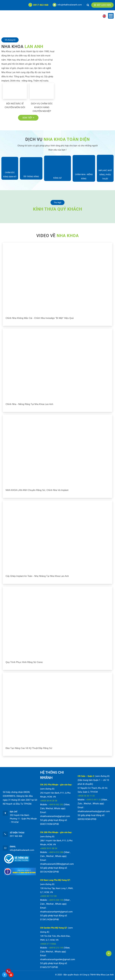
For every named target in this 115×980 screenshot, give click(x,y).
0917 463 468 (38, 5)
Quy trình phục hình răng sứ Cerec (24, 662)
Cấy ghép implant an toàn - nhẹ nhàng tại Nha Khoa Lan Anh (37, 576)
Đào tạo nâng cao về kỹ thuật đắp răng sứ (29, 748)
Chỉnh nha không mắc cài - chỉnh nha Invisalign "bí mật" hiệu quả (40, 318)
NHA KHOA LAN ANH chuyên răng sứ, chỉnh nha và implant (37, 490)
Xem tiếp (28, 118)
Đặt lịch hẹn (102, 5)
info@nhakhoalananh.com (67, 5)
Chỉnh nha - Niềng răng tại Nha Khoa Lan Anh (29, 404)
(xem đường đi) (47, 789)
